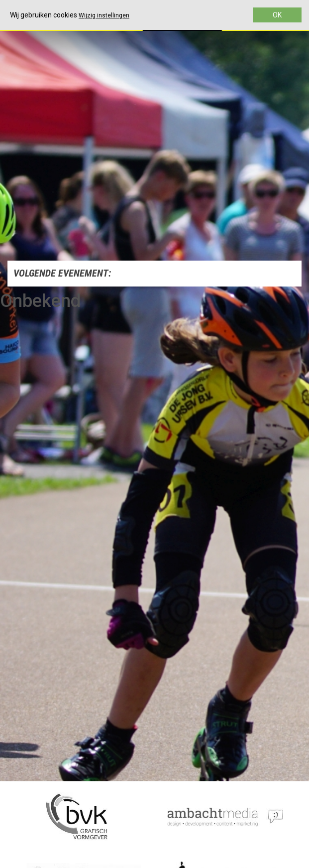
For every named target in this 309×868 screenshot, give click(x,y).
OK (277, 15)
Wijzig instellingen (104, 15)
